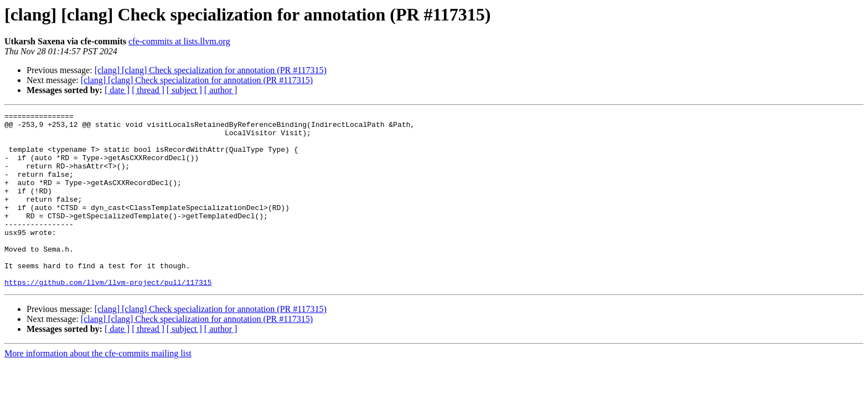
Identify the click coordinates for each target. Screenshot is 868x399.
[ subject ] (184, 90)
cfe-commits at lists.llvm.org (179, 41)
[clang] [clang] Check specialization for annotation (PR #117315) (211, 70)
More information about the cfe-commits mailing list (98, 388)
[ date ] (117, 90)
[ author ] (221, 90)
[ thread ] (148, 90)
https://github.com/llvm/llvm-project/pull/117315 (108, 317)
